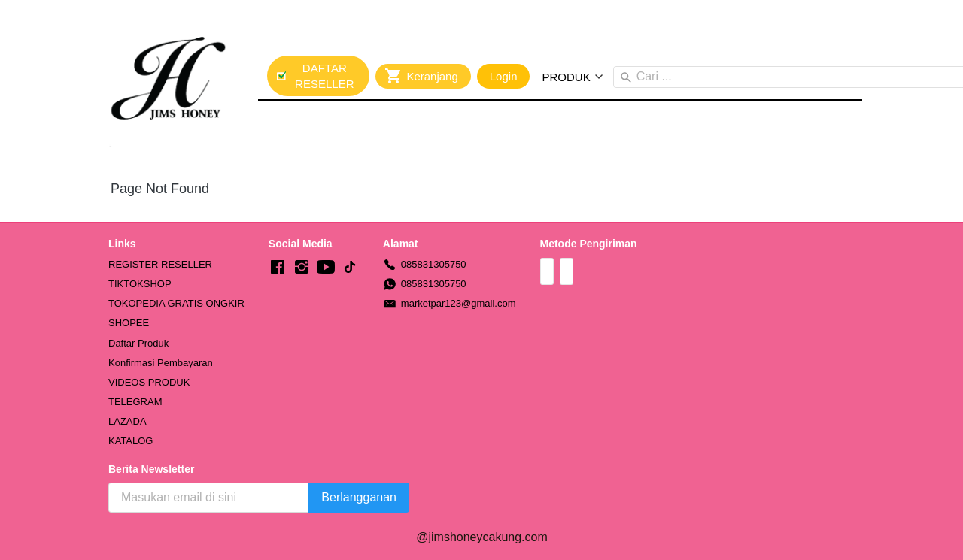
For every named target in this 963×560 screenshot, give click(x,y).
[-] (278, 268)
